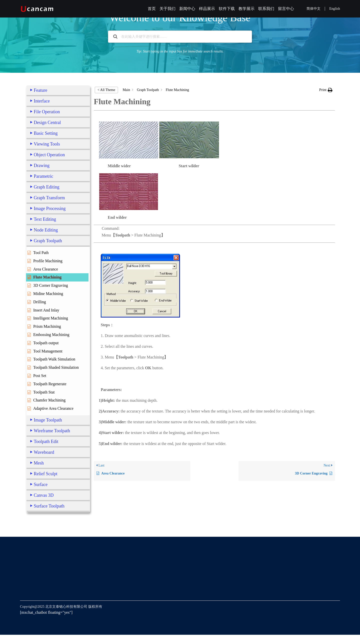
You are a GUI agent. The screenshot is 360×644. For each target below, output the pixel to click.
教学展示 (246, 9)
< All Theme (106, 90)
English (335, 9)
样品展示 (207, 9)
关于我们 (167, 9)
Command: (214, 275)
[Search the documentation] (115, 37)
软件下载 (227, 9)
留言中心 (286, 9)
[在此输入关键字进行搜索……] (180, 37)
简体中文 (313, 9)
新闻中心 (187, 9)
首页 (152, 9)
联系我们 (266, 9)
